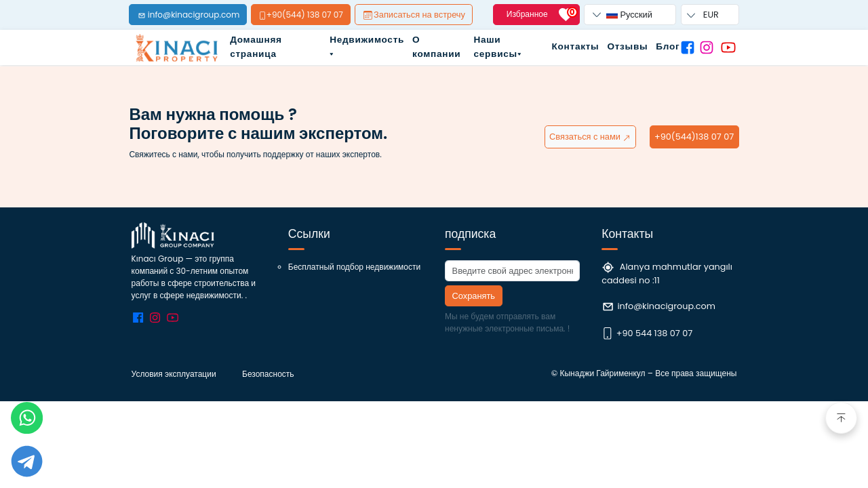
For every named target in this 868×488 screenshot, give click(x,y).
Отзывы (627, 46)
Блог (668, 46)
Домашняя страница (256, 46)
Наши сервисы (497, 46)
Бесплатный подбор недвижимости (354, 267)
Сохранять (474, 296)
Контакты (576, 46)
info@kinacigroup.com (666, 306)
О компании (436, 46)
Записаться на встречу (414, 15)
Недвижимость (367, 44)
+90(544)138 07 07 (694, 137)
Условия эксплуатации (174, 374)
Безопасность (268, 374)
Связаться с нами (590, 137)
